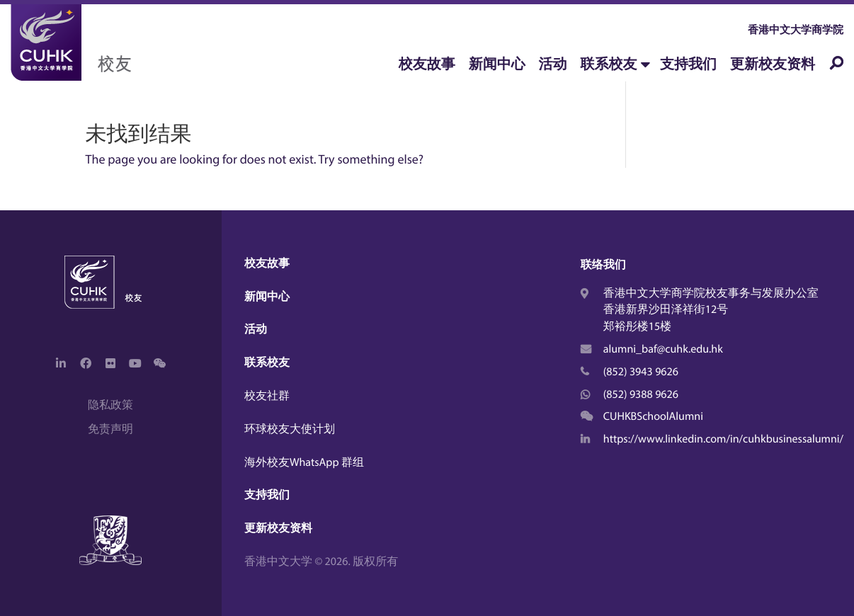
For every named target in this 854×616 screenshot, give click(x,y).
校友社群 (267, 396)
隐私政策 (110, 405)
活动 (553, 64)
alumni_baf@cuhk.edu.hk (663, 349)
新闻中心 (497, 64)
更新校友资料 (773, 64)
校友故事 (427, 64)
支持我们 (688, 64)
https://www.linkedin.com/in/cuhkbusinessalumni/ (723, 439)
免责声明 (110, 429)
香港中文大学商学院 (796, 29)
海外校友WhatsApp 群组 (304, 462)
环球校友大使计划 (290, 429)
